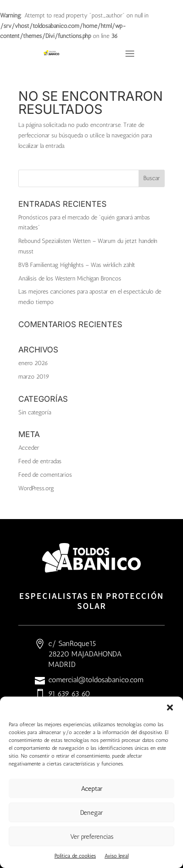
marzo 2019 (34, 377)
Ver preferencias (92, 837)
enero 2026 (33, 363)
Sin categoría (35, 412)
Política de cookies (75, 856)
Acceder (29, 448)
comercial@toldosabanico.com (96, 680)
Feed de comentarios (45, 475)
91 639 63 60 (69, 694)
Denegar (91, 813)
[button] (170, 707)
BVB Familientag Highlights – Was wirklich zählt (77, 265)
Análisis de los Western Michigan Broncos (70, 279)
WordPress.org (36, 488)
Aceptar (92, 789)
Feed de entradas (40, 461)
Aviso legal (117, 856)
